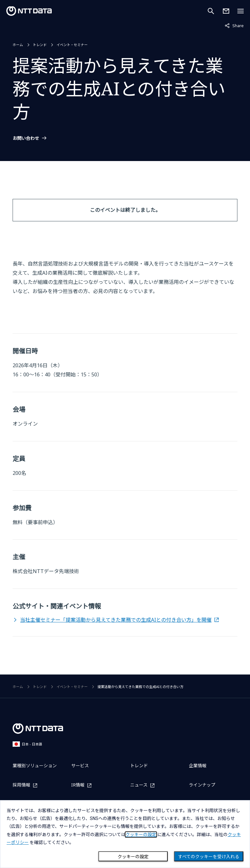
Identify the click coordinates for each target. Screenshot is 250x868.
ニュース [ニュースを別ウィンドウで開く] (139, 785)
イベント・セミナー (72, 45)
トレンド (40, 45)
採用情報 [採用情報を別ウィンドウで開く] (21, 785)
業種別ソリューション (35, 766)
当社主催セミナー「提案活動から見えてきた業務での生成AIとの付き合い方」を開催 (116, 620)
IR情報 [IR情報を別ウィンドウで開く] (78, 785)
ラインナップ (202, 785)
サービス (80, 766)
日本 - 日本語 (27, 744)
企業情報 (198, 766)
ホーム (18, 45)
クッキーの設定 (133, 857)
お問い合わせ (26, 138)
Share (234, 25)
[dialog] (125, 834)
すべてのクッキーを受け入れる (209, 857)
